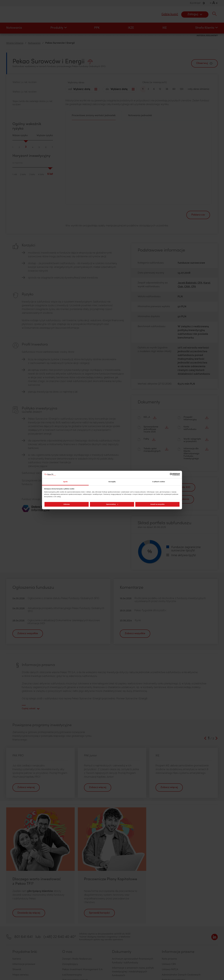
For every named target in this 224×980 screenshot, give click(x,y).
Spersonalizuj (112, 504)
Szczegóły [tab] (112, 482)
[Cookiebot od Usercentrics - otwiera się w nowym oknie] (166, 474)
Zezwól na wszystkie (157, 504)
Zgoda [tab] (65, 482)
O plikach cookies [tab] (159, 482)
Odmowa (67, 504)
